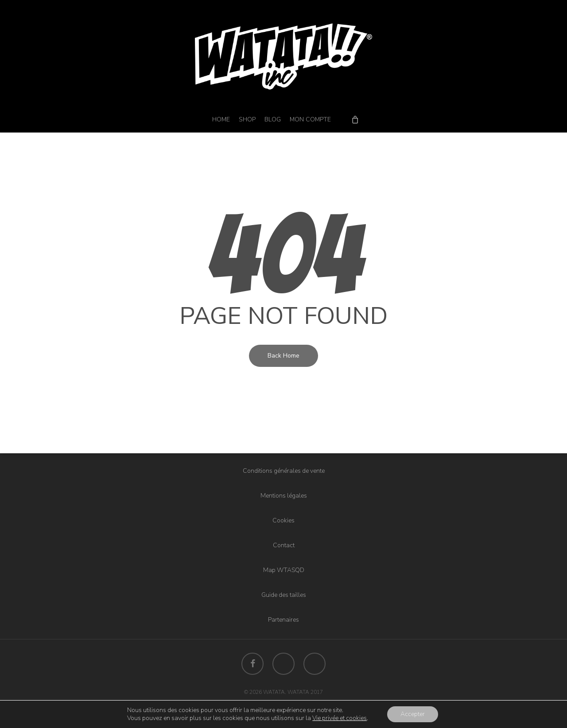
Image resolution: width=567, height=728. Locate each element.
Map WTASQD (284, 570)
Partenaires (283, 620)
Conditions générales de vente (284, 471)
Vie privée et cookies (340, 718)
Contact (284, 545)
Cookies (283, 520)
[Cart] (355, 119)
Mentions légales (284, 496)
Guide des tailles (284, 595)
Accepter (413, 714)
